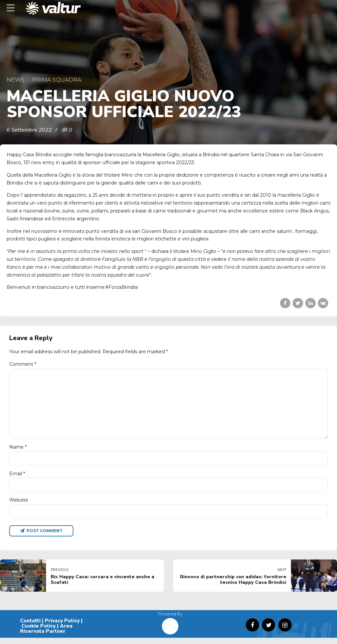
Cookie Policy (39, 632)
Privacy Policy (62, 627)
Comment (23, 364)
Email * (17, 478)
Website (19, 506)
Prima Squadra (57, 80)
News (15, 80)
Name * (18, 451)
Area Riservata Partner (46, 635)
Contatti (30, 627)
